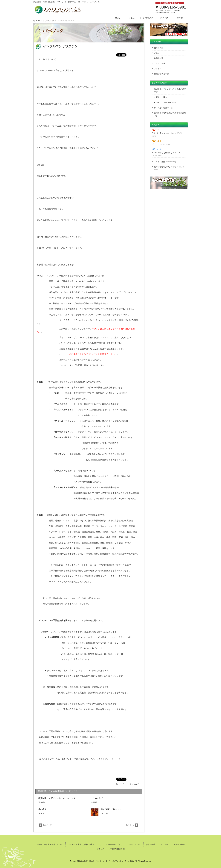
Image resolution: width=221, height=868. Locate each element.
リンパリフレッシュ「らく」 (167, 134)
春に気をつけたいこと (163, 108)
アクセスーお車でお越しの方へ (50, 844)
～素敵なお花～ (161, 97)
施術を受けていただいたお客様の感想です (170, 91)
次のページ (130, 825)
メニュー (133, 18)
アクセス (164, 18)
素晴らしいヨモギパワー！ (165, 102)
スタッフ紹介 (160, 63)
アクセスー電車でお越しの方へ (81, 844)
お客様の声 (148, 18)
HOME (117, 18)
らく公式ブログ (48, 21)
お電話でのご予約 (161, 74)
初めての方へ (160, 48)
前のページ (47, 825)
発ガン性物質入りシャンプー (169, 168)
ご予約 (180, 18)
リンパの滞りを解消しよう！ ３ (166, 154)
